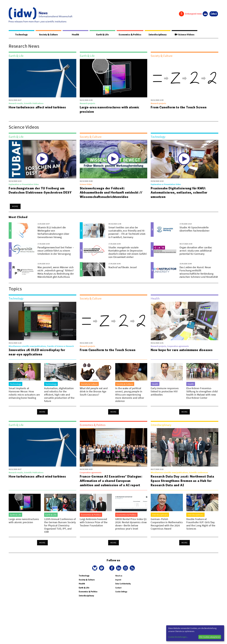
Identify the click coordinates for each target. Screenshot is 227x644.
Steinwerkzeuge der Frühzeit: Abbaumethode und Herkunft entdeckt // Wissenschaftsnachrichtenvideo (111, 193)
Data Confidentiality (123, 584)
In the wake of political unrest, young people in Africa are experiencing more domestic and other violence (130, 395)
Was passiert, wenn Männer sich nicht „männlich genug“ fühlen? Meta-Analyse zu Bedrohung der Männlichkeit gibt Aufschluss (56, 272)
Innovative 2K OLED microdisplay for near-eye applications (37, 352)
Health (75, 35)
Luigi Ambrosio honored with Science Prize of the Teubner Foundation (94, 522)
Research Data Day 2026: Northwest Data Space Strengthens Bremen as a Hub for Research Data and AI (183, 481)
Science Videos (185, 35)
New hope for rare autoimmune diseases (182, 350)
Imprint (118, 580)
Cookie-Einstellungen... (178, 637)
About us (119, 576)
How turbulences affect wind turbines (38, 107)
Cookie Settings (121, 592)
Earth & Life (102, 35)
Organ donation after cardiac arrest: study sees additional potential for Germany (196, 251)
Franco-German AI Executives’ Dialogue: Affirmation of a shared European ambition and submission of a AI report (111, 481)
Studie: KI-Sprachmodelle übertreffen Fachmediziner (194, 229)
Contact (118, 588)
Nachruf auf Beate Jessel (123, 267)
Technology (21, 35)
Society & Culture (48, 35)
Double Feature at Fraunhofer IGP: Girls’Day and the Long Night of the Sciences (201, 524)
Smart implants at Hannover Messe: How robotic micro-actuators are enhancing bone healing (24, 393)
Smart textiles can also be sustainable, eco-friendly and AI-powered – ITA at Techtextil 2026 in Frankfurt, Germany (127, 232)
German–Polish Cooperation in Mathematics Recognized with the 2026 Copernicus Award (167, 524)
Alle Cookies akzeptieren (210, 637)
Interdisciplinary (158, 35)
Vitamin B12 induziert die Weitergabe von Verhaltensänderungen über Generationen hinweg (53, 232)
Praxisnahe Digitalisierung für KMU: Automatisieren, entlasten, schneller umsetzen (179, 193)
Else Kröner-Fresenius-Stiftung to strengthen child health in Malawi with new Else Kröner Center (202, 393)
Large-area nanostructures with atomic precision (110, 110)
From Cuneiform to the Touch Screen (179, 107)
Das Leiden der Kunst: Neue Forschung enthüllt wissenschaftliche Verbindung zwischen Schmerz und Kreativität (199, 272)
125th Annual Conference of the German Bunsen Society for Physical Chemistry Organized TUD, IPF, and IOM (60, 526)
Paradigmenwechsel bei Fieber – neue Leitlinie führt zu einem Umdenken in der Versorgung (56, 251)
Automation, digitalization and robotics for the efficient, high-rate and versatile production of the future (59, 395)
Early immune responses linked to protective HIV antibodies (165, 392)
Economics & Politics (130, 35)
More (15, 206)
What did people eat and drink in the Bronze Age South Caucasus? (94, 392)
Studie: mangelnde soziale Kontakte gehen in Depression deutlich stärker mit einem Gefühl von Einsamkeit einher (128, 252)
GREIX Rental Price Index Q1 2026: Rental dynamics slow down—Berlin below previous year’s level (131, 524)
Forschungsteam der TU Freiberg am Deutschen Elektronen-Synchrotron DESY (40, 191)
